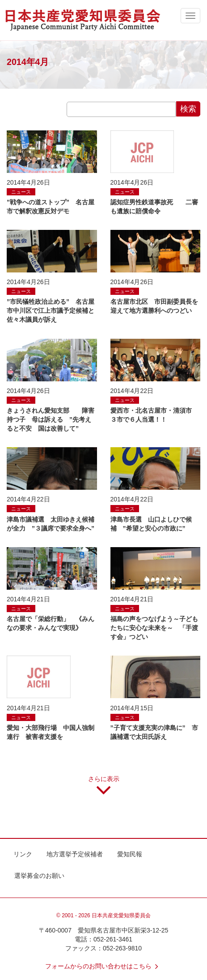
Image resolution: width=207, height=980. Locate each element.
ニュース (21, 192)
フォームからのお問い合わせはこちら (104, 966)
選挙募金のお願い (39, 876)
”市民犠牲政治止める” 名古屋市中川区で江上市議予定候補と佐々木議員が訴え (51, 311)
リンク (23, 854)
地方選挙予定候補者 (75, 854)
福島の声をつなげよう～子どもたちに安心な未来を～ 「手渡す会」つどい (154, 628)
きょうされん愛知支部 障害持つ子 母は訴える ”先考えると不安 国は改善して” (51, 419)
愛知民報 (130, 854)
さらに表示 (104, 789)
